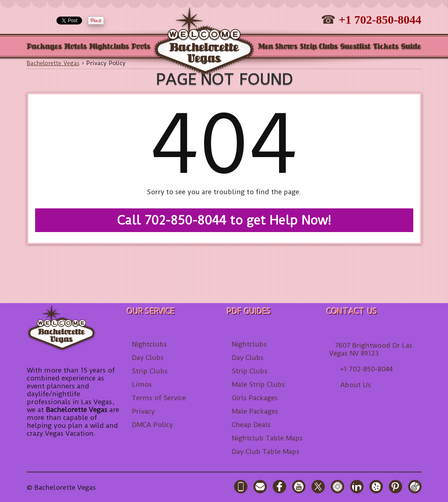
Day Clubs (148, 358)
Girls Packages (255, 398)
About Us (356, 385)
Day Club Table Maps (266, 451)
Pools (141, 47)
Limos (142, 384)
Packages (44, 47)
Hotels (76, 47)
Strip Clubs (319, 47)
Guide (411, 47)
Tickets (386, 47)
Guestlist (355, 47)
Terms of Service (159, 398)
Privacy (143, 411)
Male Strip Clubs (258, 384)
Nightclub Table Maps (267, 438)
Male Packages (255, 411)
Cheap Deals (251, 425)
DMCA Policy (152, 425)
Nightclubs (109, 47)
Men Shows (278, 47)
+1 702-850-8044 (380, 20)
